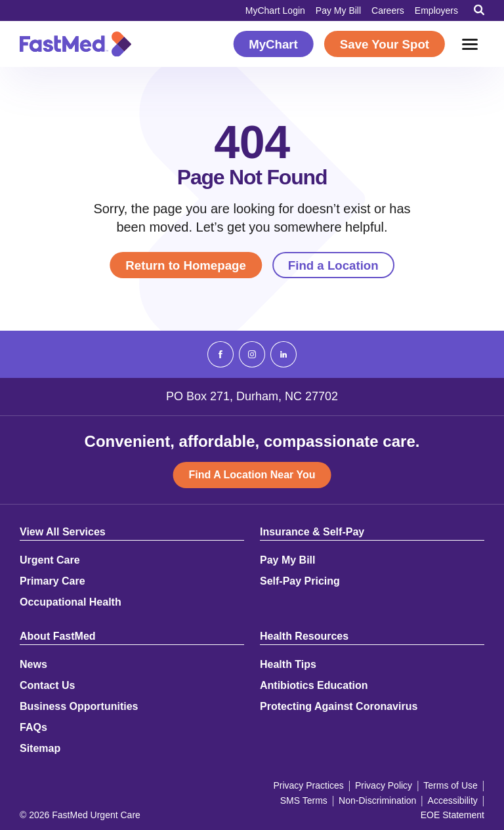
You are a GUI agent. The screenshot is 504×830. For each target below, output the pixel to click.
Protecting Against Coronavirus (339, 707)
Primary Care (52, 581)
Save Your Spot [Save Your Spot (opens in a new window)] (385, 44)
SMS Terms (304, 800)
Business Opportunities (79, 707)
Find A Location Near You (252, 475)
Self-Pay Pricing (300, 581)
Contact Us (47, 686)
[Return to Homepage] (75, 44)
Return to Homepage (185, 265)
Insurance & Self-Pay (312, 532)
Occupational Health (71, 602)
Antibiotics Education (314, 686)
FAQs (33, 728)
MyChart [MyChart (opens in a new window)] (273, 44)
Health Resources (304, 636)
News (33, 665)
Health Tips (288, 665)
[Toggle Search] (479, 10)
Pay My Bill (338, 10)
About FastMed (58, 636)
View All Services (63, 532)
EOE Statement (452, 815)
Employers (436, 10)
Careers (388, 10)
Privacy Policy (384, 785)
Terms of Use (450, 785)
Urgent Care (50, 560)
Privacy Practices (308, 785)
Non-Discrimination (377, 800)
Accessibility (453, 800)
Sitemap (40, 749)
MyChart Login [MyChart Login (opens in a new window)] (275, 10)
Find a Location (333, 265)
